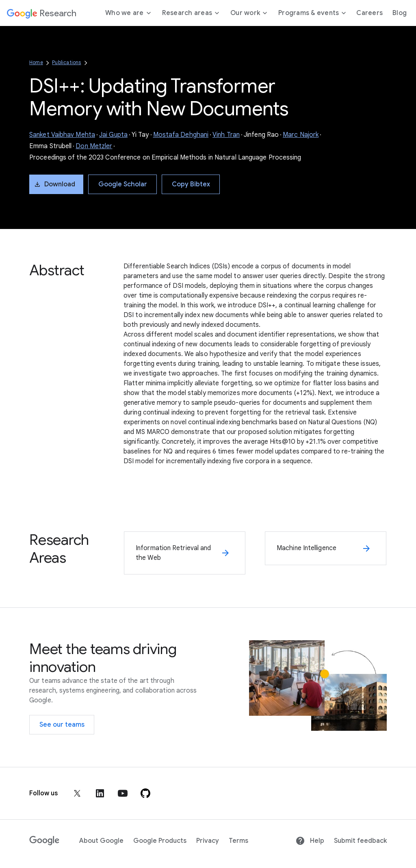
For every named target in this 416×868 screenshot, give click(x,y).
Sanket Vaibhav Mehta (62, 135)
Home (36, 62)
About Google (101, 841)
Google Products (160, 841)
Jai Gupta (113, 135)
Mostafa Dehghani (181, 135)
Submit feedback (360, 841)
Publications (66, 62)
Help (310, 841)
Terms (238, 841)
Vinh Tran (226, 135)
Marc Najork (301, 135)
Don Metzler (94, 146)
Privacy (208, 841)
